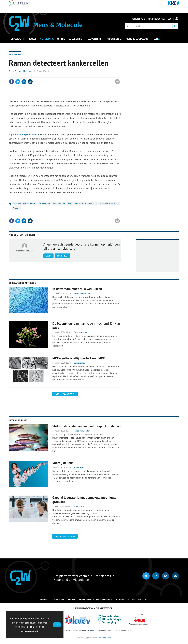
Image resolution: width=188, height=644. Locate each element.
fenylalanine (27, 168)
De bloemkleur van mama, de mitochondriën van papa (86, 325)
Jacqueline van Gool (82, 293)
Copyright (119, 600)
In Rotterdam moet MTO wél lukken (77, 289)
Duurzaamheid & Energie (24, 203)
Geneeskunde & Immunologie (52, 203)
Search (176, 26)
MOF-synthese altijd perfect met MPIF (79, 358)
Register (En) (138, 19)
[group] (155, 39)
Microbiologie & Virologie (107, 203)
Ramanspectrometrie (28, 134)
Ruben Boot (79, 467)
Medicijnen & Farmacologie (80, 203)
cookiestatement (23, 627)
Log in (171, 19)
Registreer (63, 256)
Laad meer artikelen (65, 394)
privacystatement (29, 631)
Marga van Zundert (82, 431)
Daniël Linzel (80, 363)
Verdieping (15, 54)
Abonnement (85, 600)
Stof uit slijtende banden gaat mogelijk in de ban (86, 426)
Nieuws (16, 208)
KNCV (94, 631)
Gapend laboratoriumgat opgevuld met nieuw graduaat (84, 500)
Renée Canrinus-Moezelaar (21, 71)
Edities (72, 600)
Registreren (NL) (156, 19)
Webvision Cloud (105, 637)
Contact (44, 600)
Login (48, 256)
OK (57, 625)
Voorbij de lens (63, 463)
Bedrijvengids (103, 600)
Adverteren (58, 600)
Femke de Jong (80, 332)
